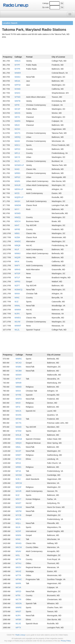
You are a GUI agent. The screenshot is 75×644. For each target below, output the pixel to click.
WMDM (18, 205)
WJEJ (18, 479)
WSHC (17, 93)
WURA (18, 415)
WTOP (17, 274)
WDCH (17, 221)
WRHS (17, 270)
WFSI (18, 407)
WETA (17, 117)
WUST (18, 451)
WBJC (17, 125)
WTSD (18, 459)
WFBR (18, 620)
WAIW (17, 141)
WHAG (19, 543)
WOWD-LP (19, 165)
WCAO (19, 363)
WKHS (17, 113)
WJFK (17, 314)
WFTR (18, 559)
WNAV (18, 551)
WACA (18, 411)
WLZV (17, 161)
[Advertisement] (37, 47)
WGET (18, 503)
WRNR (19, 383)
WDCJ (17, 145)
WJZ (16, 302)
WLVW (17, 322)
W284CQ (18, 290)
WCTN (18, 423)
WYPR (17, 69)
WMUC (18, 61)
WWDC (18, 241)
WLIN (18, 527)
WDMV (19, 375)
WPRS (17, 282)
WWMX (18, 310)
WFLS (17, 153)
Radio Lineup (20, 635)
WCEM (19, 475)
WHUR (17, 185)
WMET (18, 455)
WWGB (19, 439)
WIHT (17, 225)
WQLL (18, 523)
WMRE (19, 607)
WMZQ (17, 217)
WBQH (19, 443)
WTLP (17, 278)
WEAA (17, 81)
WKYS (17, 157)
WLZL (17, 330)
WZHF (18, 531)
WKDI (18, 403)
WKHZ (18, 571)
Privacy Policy (66, 641)
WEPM (19, 511)
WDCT (18, 499)
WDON (19, 603)
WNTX (18, 519)
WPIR (17, 105)
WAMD (19, 427)
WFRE (17, 229)
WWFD (19, 399)
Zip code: (46, 7)
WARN (17, 121)
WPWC (19, 579)
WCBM (19, 371)
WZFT (17, 286)
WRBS (17, 173)
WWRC (19, 359)
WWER (18, 73)
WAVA (17, 294)
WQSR (17, 257)
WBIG (17, 233)
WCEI (17, 193)
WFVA (18, 471)
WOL (18, 555)
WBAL (18, 447)
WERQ (17, 137)
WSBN (18, 367)
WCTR (18, 599)
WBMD (19, 387)
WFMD (19, 419)
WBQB (17, 245)
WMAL (17, 306)
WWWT (18, 326)
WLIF (17, 249)
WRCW (19, 483)
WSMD (17, 213)
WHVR (18, 491)
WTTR (18, 575)
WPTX (18, 628)
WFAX (18, 463)
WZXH (17, 129)
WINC (17, 298)
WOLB (18, 435)
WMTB (17, 101)
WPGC (17, 177)
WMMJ (17, 253)
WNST (18, 611)
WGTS (17, 133)
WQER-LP (19, 197)
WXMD (17, 89)
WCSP (17, 109)
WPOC (17, 149)
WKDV (18, 567)
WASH (17, 201)
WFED (18, 591)
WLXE (18, 624)
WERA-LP (19, 189)
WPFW (17, 85)
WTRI (18, 595)
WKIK (17, 261)
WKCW (19, 547)
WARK (18, 583)
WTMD (17, 97)
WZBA (17, 237)
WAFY (17, 265)
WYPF (17, 65)
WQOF (19, 487)
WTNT (18, 379)
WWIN (17, 181)
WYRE (18, 395)
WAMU (17, 77)
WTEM (18, 431)
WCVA (18, 587)
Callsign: (46, 3)
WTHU (18, 563)
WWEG (18, 318)
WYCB (18, 515)
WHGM (19, 507)
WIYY (17, 209)
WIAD (17, 169)
